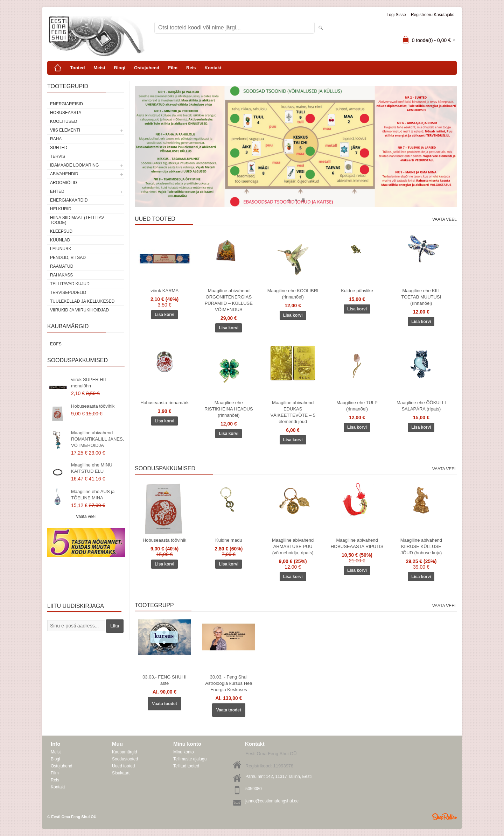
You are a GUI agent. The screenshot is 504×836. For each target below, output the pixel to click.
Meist (99, 68)
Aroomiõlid (64, 183)
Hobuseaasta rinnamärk (164, 403)
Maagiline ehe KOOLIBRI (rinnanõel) (293, 294)
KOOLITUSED (64, 121)
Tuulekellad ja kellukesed (82, 301)
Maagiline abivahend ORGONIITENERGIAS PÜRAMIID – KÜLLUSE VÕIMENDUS (229, 300)
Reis (191, 68)
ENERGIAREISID (66, 104)
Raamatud (62, 266)
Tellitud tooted (186, 766)
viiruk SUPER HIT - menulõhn (90, 383)
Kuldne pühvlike (357, 291)
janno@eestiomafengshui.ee (272, 801)
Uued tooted (123, 766)
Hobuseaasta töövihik (93, 406)
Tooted (77, 68)
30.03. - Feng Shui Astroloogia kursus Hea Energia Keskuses (229, 683)
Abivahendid (64, 174)
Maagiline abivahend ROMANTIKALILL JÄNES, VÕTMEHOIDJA (97, 439)
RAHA (56, 139)
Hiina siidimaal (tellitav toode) (77, 220)
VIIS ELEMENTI (65, 130)
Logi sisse (396, 15)
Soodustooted (125, 759)
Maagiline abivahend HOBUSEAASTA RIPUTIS (357, 543)
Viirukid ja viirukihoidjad (79, 310)
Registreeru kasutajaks (433, 15)
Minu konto (184, 752)
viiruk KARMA (164, 291)
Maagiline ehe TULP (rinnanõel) (357, 406)
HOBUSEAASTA (66, 113)
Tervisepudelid (68, 293)
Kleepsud (61, 231)
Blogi (120, 68)
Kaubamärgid (124, 752)
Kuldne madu (229, 540)
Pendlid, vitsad (68, 258)
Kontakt (213, 68)
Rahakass (61, 275)
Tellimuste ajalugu (190, 759)
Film (173, 68)
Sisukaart (121, 773)
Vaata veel (86, 517)
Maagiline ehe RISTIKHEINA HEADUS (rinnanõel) (229, 409)
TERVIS (58, 156)
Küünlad (60, 240)
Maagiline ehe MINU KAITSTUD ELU (92, 468)
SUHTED (59, 148)
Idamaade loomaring (74, 165)
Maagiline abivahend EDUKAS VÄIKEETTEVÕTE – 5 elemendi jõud (293, 412)
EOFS (56, 344)
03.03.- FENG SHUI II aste (164, 680)
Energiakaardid (69, 200)
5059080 (254, 789)
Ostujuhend (147, 68)
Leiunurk (61, 249)
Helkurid (61, 209)
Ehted (57, 191)
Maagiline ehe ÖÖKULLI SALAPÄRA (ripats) (421, 406)
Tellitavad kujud (70, 284)
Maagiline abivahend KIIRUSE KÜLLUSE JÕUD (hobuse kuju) (421, 546)
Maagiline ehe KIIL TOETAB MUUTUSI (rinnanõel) (421, 297)
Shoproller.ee (444, 817)
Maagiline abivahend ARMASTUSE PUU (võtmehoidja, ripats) (293, 546)
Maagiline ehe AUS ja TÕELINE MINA (93, 495)
